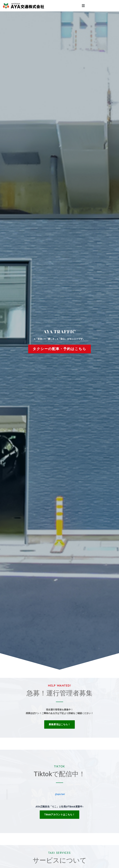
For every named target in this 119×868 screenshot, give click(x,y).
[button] (83, 6)
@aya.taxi (60, 794)
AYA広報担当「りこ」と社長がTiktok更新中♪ (59, 806)
